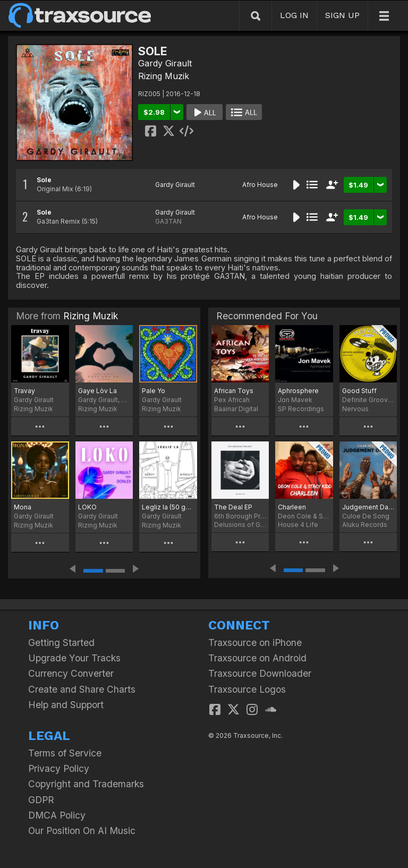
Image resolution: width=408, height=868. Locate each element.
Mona (23, 507)
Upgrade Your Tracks (74, 658)
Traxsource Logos (247, 689)
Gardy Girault (165, 63)
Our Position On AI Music (82, 831)
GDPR (41, 800)
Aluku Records (365, 525)
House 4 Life (298, 525)
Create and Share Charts (82, 689)
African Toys (234, 391)
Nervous (355, 409)
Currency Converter (71, 673)
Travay (24, 391)
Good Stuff (359, 391)
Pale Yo (154, 391)
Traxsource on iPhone (255, 643)
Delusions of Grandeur (240, 525)
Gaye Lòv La (97, 391)
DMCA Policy (57, 815)
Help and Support (66, 705)
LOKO (87, 507)
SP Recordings (301, 409)
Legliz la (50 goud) (168, 507)
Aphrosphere (298, 391)
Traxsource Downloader (260, 673)
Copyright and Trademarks (86, 784)
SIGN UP (342, 15)
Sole (44, 180)
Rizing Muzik (164, 76)
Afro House (260, 185)
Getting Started (61, 643)
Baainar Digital (236, 409)
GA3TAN (168, 221)
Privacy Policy (59, 768)
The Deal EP (233, 507)
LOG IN (294, 15)
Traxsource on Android (257, 658)
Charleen (292, 507)
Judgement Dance (368, 507)
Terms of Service (65, 753)
